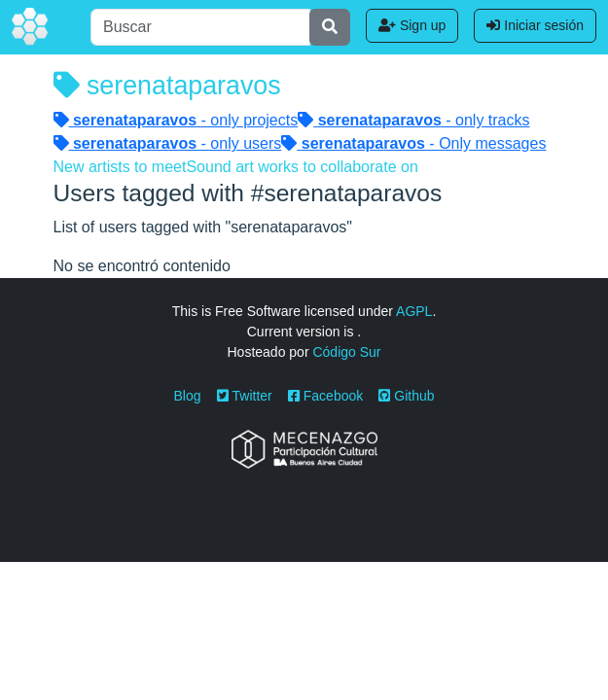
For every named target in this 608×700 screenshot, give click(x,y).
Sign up (412, 25)
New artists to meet (120, 167)
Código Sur (346, 352)
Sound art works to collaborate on (302, 167)
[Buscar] (200, 27)
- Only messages (413, 143)
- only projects (176, 120)
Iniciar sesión (535, 25)
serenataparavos (167, 86)
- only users (168, 143)
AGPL (414, 311)
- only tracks (413, 120)
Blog (188, 396)
